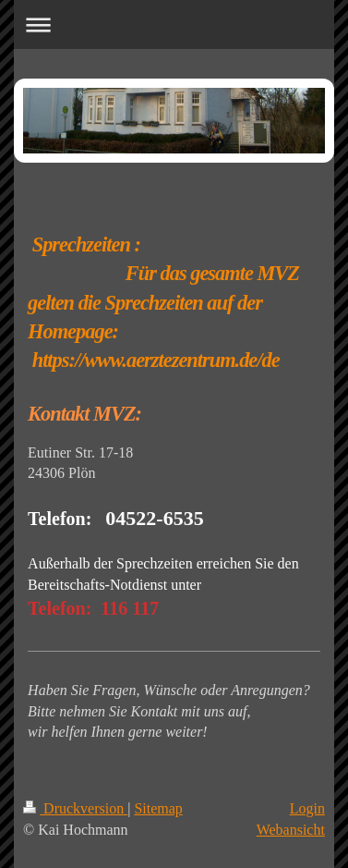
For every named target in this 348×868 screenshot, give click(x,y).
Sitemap (158, 808)
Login (307, 808)
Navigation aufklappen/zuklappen (174, 24)
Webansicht (291, 830)
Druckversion (75, 808)
